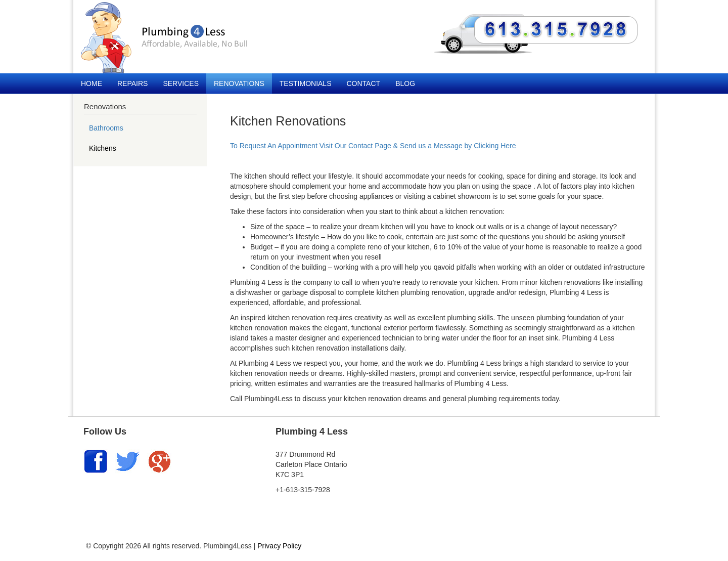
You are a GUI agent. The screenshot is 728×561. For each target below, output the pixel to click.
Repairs (132, 83)
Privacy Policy (279, 546)
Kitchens (103, 148)
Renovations (239, 83)
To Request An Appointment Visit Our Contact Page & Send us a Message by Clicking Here (373, 146)
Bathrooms (106, 128)
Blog (405, 83)
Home (92, 83)
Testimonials (306, 83)
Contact (364, 83)
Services (181, 83)
